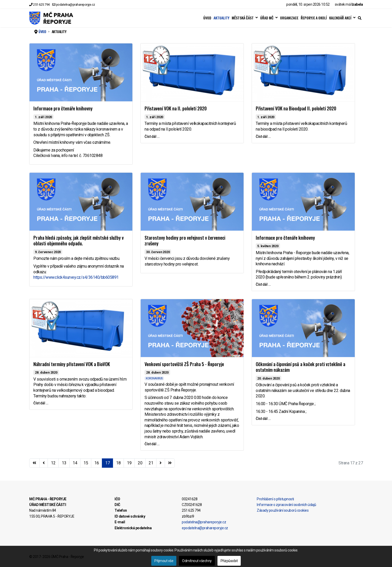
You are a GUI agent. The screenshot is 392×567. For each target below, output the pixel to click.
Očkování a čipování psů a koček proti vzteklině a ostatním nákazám (300, 367)
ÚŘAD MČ (267, 18)
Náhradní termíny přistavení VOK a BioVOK (72, 364)
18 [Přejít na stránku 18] (118, 463)
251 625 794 (41, 5)
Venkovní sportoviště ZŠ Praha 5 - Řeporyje (184, 364)
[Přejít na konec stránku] (170, 463)
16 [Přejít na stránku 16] (97, 463)
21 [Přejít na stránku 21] (151, 463)
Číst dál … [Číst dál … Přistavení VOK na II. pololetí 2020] (152, 137)
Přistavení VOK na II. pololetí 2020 (176, 108)
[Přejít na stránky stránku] (44, 463)
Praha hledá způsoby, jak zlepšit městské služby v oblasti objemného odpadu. (78, 241)
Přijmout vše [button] (164, 561)
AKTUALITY (221, 18)
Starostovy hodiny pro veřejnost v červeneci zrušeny (185, 241)
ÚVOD (207, 18)
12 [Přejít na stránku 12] (53, 463)
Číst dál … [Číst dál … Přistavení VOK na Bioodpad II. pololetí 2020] (263, 137)
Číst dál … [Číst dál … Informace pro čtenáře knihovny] (263, 284)
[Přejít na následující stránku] (161, 463)
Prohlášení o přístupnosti (275, 499)
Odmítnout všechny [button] (197, 561)
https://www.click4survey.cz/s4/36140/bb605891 (76, 277)
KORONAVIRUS (154, 378)
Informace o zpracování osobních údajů (287, 505)
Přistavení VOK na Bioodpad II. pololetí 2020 (296, 108)
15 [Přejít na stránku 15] (86, 463)
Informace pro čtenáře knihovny (63, 108)
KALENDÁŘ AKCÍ (340, 18)
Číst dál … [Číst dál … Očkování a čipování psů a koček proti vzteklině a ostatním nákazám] (263, 419)
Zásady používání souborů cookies (283, 510)
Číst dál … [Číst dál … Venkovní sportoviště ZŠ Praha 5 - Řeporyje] (152, 444)
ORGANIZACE (289, 18)
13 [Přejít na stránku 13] (64, 463)
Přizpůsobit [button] (229, 561)
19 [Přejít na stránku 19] (129, 463)
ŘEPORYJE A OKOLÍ (314, 18)
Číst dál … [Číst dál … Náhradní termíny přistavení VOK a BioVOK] (41, 403)
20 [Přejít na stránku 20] (140, 463)
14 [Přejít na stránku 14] (75, 463)
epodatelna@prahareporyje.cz (205, 528)
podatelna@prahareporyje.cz (76, 5)
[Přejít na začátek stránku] (34, 463)
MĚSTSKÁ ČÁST (243, 18)
